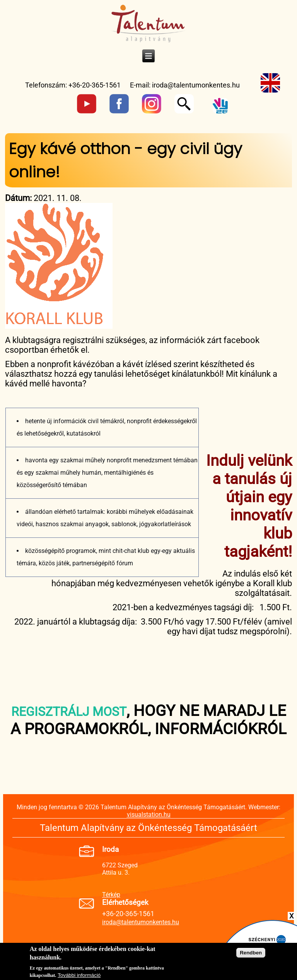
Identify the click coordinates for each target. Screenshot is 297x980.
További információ (79, 977)
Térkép (111, 895)
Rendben (251, 955)
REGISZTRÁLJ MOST (69, 712)
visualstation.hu (149, 814)
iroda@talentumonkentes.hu (196, 85)
